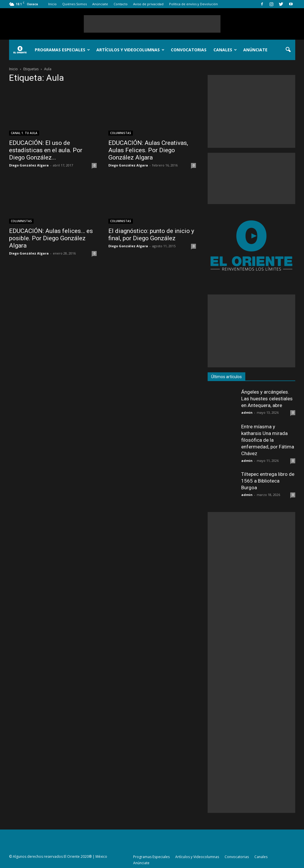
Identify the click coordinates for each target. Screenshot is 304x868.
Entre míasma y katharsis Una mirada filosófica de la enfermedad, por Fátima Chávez (268, 440)
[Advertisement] (152, 24)
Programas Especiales (62, 50)
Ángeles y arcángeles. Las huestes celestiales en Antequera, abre (267, 399)
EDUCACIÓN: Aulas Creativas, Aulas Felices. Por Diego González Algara (148, 150)
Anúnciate (100, 4)
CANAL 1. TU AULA (24, 133)
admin (247, 412)
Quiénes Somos (74, 4)
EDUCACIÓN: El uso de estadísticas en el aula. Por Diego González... (46, 150)
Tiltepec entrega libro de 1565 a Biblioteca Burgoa (268, 481)
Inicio (52, 4)
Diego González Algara (29, 165)
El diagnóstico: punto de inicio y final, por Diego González (151, 235)
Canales (225, 50)
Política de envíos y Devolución (193, 4)
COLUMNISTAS (121, 133)
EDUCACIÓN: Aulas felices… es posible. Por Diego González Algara (51, 238)
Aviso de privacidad (148, 4)
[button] (288, 50)
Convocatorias (189, 50)
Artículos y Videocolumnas (130, 50)
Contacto (121, 4)
